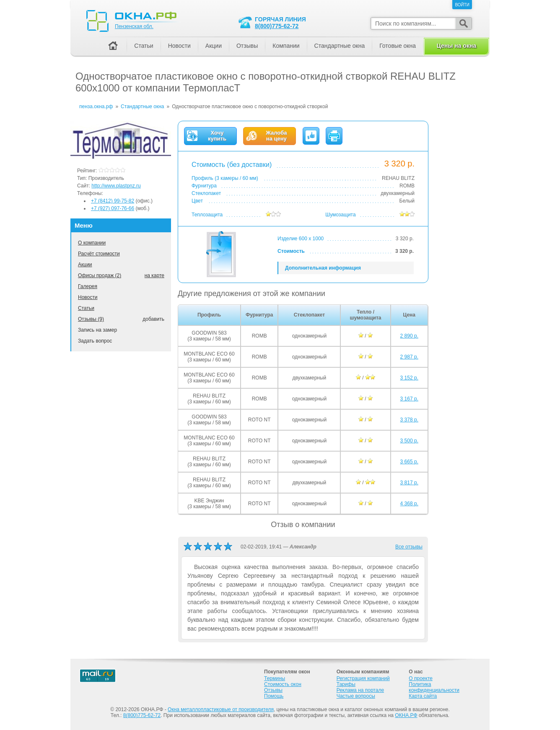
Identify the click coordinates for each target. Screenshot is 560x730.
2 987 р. (409, 357)
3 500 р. (409, 441)
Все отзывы (409, 547)
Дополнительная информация (323, 268)
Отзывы (247, 46)
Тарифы (346, 684)
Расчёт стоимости (99, 254)
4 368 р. (409, 504)
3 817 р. (409, 483)
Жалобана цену (276, 136)
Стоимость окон (283, 684)
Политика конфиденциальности (434, 687)
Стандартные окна (340, 46)
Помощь (274, 696)
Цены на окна (456, 46)
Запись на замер (97, 330)
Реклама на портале (360, 690)
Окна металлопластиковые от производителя (221, 709)
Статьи (86, 308)
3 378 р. (409, 420)
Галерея (88, 286)
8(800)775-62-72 (277, 26)
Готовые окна (398, 46)
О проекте (421, 678)
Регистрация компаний (363, 678)
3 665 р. (409, 462)
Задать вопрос (95, 341)
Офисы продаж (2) (100, 275)
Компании (286, 46)
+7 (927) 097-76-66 (113, 208)
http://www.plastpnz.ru (116, 186)
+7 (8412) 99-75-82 (113, 201)
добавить (153, 319)
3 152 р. (409, 378)
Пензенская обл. (134, 26)
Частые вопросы (356, 696)
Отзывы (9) (91, 319)
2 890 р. (409, 336)
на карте (154, 275)
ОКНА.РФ (406, 715)
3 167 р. (409, 399)
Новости (88, 297)
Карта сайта (423, 696)
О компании (92, 243)
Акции (85, 265)
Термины (275, 678)
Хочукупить (217, 136)
